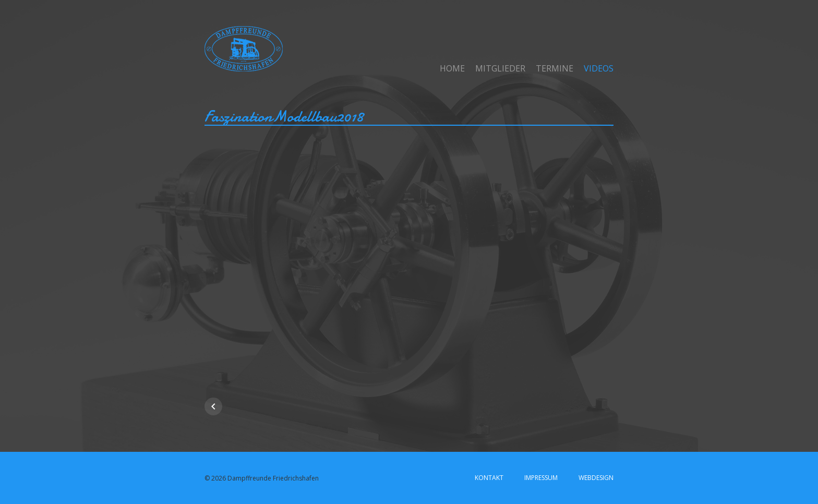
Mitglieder (500, 68)
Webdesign (596, 478)
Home (452, 68)
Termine (555, 68)
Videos (599, 68)
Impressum (541, 478)
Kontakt (489, 478)
